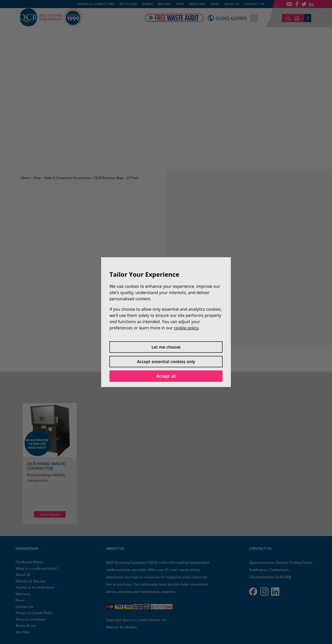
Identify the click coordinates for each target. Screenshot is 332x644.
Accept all (166, 376)
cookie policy (186, 328)
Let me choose (166, 347)
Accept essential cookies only (166, 362)
